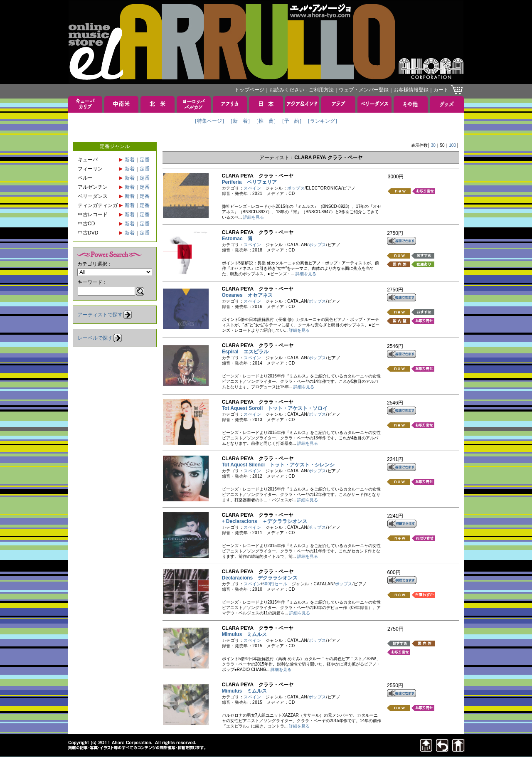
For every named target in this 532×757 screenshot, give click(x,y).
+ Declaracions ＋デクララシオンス (265, 521)
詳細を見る (254, 217)
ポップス (296, 188)
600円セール (275, 584)
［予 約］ (292, 121)
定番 (145, 160)
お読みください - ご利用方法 (302, 90)
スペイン (252, 188)
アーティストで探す (100, 315)
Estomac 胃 (237, 239)
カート (441, 90)
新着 (130, 160)
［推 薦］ (266, 121)
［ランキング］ (323, 121)
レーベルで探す (95, 338)
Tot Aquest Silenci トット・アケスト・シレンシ (278, 465)
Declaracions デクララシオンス (260, 578)
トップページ (249, 90)
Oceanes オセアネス (247, 295)
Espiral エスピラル (245, 352)
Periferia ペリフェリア (249, 182)
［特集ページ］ (209, 121)
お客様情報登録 (411, 90)
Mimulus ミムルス (245, 634)
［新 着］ (240, 121)
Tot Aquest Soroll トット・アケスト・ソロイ (275, 408)
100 (452, 145)
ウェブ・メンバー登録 (364, 90)
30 (433, 145)
